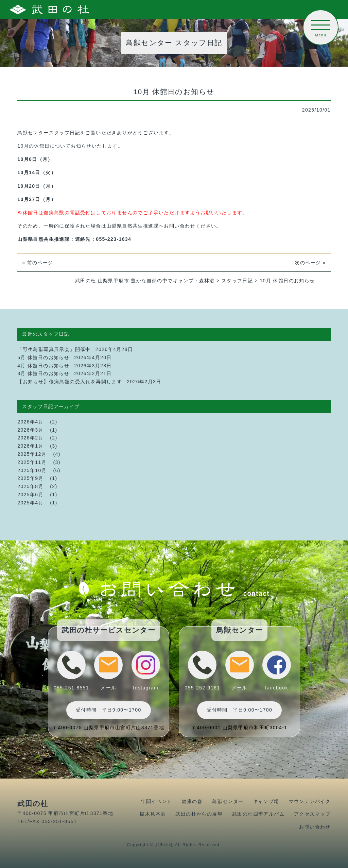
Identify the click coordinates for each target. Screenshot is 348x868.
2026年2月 (30, 438)
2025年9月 (30, 478)
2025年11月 (32, 462)
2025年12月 (32, 454)
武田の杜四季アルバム (258, 814)
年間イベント (156, 801)
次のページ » (310, 263)
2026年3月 (30, 430)
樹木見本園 (153, 814)
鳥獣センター (228, 801)
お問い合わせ (315, 827)
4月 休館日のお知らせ (43, 366)
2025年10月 (32, 470)
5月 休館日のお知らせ (43, 357)
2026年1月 (30, 446)
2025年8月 (30, 486)
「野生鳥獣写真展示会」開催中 (54, 349)
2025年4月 (30, 503)
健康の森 (192, 801)
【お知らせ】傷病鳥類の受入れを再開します (70, 382)
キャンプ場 (266, 801)
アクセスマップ (312, 814)
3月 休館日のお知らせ (43, 373)
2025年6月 (30, 495)
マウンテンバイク (310, 801)
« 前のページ (38, 263)
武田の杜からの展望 (199, 814)
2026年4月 (30, 422)
